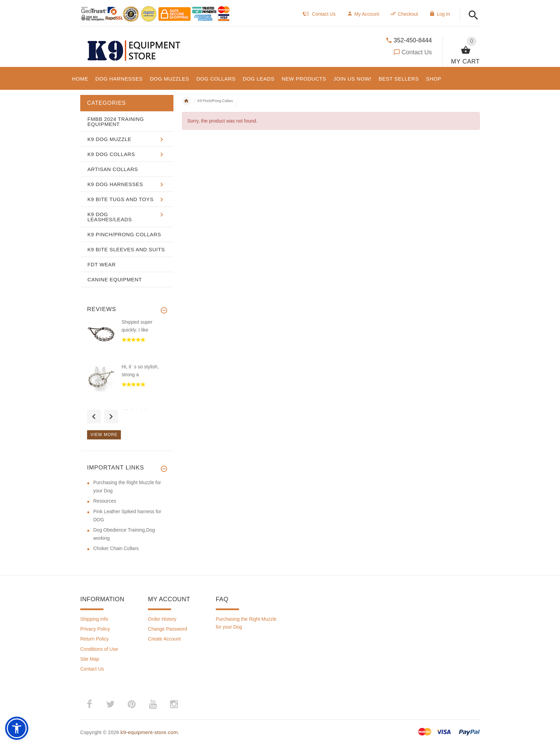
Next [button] (111, 417)
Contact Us (417, 52)
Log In (440, 14)
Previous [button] (94, 417)
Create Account (164, 639)
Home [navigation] (186, 101)
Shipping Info (94, 619)
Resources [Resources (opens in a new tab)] (105, 501)
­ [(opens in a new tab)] (89, 704)
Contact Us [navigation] (319, 14)
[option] (127, 341)
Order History (162, 619)
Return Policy (94, 639)
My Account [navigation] (363, 14)
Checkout (404, 14)
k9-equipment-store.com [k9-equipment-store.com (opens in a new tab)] (149, 732)
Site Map (90, 659)
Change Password (167, 629)
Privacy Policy (95, 629)
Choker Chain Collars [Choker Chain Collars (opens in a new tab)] (116, 548)
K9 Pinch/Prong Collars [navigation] (215, 101)
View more (104, 435)
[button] (473, 16)
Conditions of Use (99, 649)
